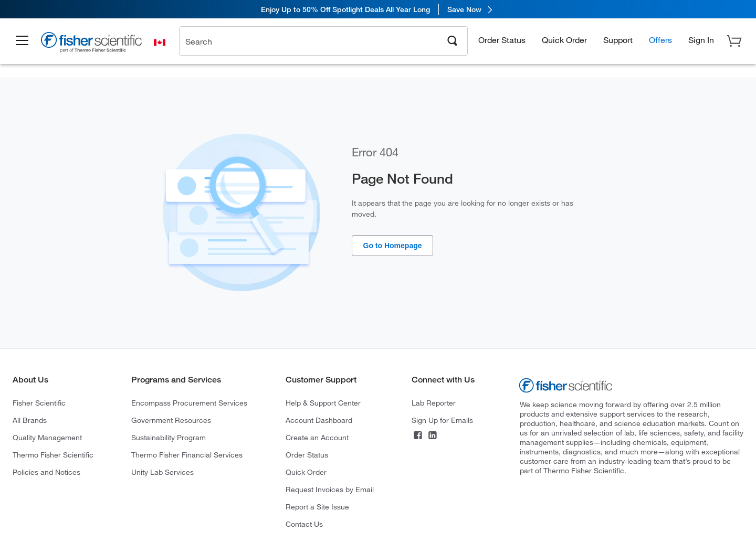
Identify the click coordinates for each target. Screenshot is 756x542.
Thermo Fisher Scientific (53, 455)
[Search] (453, 40)
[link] (378, 9)
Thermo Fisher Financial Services (187, 455)
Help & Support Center (323, 403)
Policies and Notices (46, 472)
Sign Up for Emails (442, 420)
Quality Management (47, 437)
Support (618, 40)
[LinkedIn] (433, 436)
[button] (22, 41)
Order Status (502, 40)
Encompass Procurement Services (189, 403)
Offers (660, 40)
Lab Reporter (434, 403)
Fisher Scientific (39, 403)
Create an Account (317, 437)
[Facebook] (418, 436)
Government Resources (171, 420)
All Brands (30, 420)
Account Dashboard (319, 420)
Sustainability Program (169, 437)
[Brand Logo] (92, 44)
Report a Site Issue (317, 507)
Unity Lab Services (162, 472)
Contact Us (304, 524)
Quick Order (564, 40)
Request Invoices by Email (330, 489)
